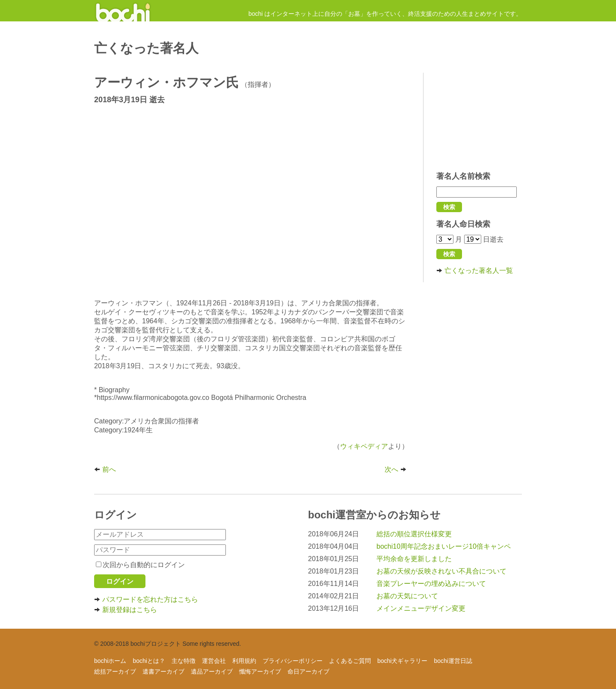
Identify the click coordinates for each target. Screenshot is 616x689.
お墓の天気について (407, 596)
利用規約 (244, 661)
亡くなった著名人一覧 (475, 271)
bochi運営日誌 (453, 661)
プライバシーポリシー (293, 661)
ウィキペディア (364, 446)
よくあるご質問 (350, 661)
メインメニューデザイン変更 (421, 608)
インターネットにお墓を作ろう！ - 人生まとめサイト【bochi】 (123, 11)
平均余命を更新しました (414, 559)
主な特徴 (184, 661)
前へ (105, 469)
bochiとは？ (149, 661)
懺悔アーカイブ (260, 671)
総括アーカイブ (115, 671)
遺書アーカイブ (163, 671)
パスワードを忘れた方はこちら (146, 599)
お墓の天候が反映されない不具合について (441, 571)
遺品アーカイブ (212, 671)
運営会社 (214, 661)
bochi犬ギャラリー (402, 661)
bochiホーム (110, 661)
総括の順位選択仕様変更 (414, 534)
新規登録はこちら (126, 610)
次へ (397, 469)
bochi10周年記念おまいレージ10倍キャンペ (444, 546)
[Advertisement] (479, 118)
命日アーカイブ (308, 671)
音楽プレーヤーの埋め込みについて (431, 584)
